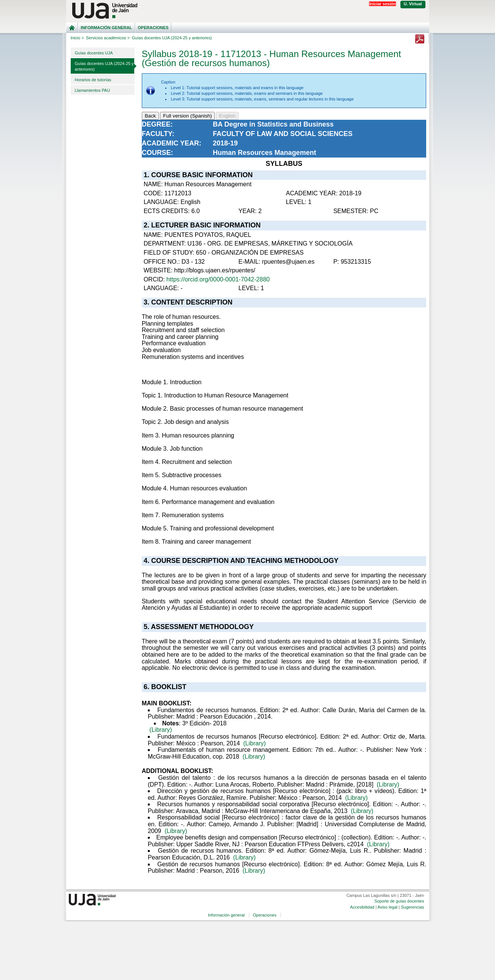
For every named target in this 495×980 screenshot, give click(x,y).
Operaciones (153, 28)
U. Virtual (413, 4)
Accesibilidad (362, 907)
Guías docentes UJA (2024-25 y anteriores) (104, 66)
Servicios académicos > (108, 38)
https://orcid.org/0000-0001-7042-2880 (218, 279)
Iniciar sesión (382, 4)
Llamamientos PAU (92, 90)
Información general (106, 28)
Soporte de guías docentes (399, 901)
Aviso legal (387, 907)
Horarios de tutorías (93, 80)
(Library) (161, 730)
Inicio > (77, 38)
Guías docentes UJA (94, 53)
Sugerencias (412, 907)
